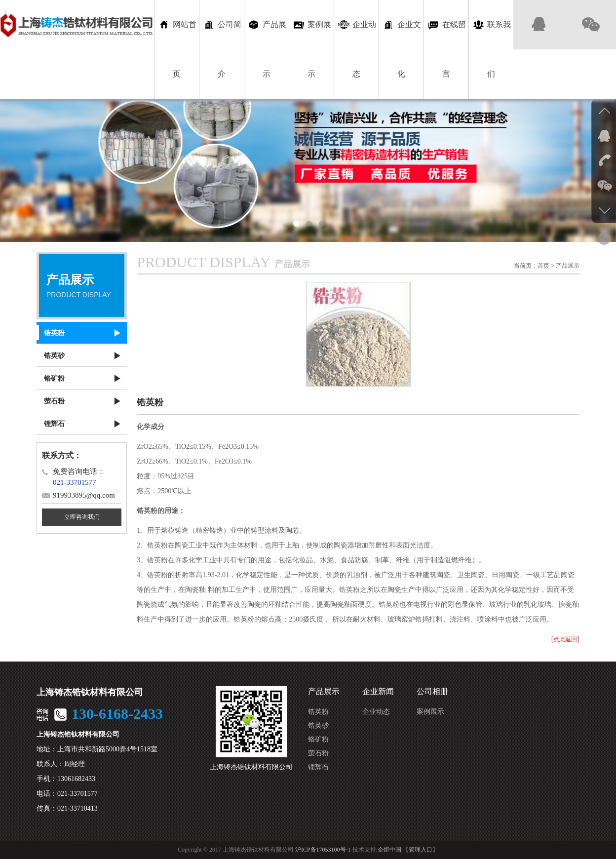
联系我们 (491, 48)
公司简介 (222, 48)
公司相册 (432, 691)
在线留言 (446, 48)
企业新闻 (378, 691)
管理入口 (421, 850)
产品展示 (267, 48)
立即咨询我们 (82, 517)
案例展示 (312, 48)
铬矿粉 (318, 739)
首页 (543, 266)
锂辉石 (318, 767)
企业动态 (357, 48)
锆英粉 (318, 712)
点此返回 (565, 639)
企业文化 (402, 48)
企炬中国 (389, 850)
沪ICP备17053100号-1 (323, 850)
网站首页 (177, 48)
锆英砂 (318, 725)
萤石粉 (318, 753)
